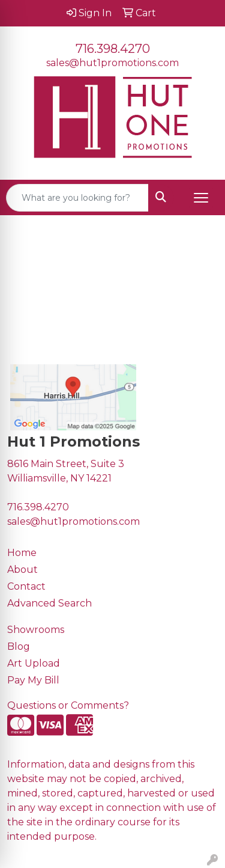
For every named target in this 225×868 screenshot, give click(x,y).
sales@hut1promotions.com (112, 63)
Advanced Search (49, 603)
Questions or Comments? (68, 705)
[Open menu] (201, 198)
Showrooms (36, 630)
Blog (19, 646)
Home (22, 553)
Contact (26, 586)
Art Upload (34, 663)
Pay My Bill (33, 680)
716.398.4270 (113, 49)
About (22, 570)
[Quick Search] (77, 198)
